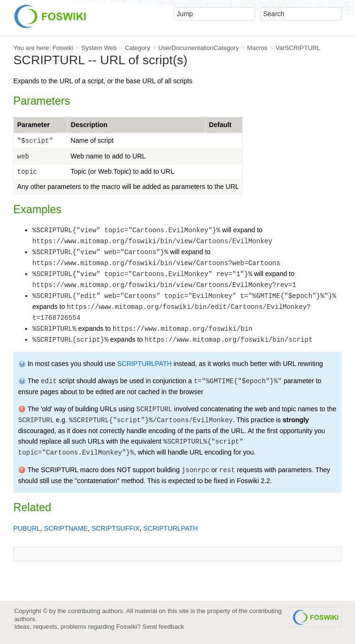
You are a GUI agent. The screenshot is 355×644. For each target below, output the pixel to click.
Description (89, 125)
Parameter (34, 125)
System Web (99, 48)
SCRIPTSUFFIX (115, 528)
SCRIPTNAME (66, 528)
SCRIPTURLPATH (144, 364)
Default (220, 125)
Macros (257, 48)
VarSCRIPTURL (298, 48)
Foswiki (63, 48)
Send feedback (163, 627)
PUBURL (27, 528)
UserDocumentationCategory (198, 48)
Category (137, 48)
